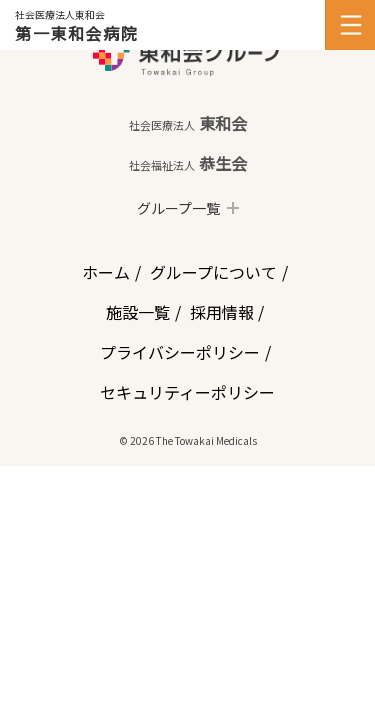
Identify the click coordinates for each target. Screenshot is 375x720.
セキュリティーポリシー (187, 392)
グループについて (213, 272)
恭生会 (188, 163)
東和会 (188, 123)
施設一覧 (138, 312)
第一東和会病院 (76, 33)
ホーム (106, 272)
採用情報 (222, 312)
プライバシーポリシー (180, 352)
